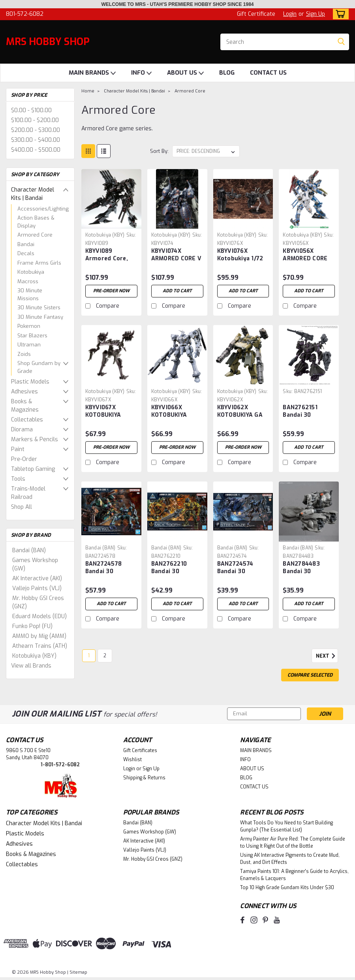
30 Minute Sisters (39, 308)
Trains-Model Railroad (28, 493)
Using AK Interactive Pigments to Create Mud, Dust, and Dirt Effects (290, 859)
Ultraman (29, 345)
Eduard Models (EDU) (39, 616)
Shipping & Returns (144, 778)
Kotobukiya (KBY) (34, 656)
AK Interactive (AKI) (37, 578)
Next (327, 656)
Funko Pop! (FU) (32, 626)
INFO (141, 73)
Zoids (24, 354)
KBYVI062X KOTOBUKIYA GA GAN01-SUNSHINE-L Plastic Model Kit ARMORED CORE (243, 412)
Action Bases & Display (36, 222)
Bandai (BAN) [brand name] (100, 548)
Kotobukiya (31, 272)
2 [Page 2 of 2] (105, 656)
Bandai (26, 244)
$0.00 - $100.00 (31, 110)
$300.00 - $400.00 (36, 140)
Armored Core (35, 235)
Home (88, 91)
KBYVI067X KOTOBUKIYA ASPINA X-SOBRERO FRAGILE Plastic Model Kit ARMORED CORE (111, 412)
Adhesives (24, 392)
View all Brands (31, 666)
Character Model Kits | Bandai (33, 194)
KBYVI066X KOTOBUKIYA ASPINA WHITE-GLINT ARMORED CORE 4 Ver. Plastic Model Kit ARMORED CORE (176, 412)
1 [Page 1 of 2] (89, 656)
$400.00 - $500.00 (36, 150)
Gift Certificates (140, 751)
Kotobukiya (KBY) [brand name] (105, 235)
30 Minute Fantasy (40, 317)
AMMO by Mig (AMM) (39, 636)
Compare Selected (310, 675)
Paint (18, 449)
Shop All (22, 507)
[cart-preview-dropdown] (339, 14)
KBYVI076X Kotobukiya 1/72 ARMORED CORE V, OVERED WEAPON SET (243, 255)
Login (290, 14)
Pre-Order (24, 459)
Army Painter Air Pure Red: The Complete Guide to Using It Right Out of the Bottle (293, 843)
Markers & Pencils (35, 439)
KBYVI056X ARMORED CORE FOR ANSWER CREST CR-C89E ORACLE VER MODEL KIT (305, 255)
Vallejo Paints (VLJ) (37, 588)
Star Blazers (32, 336)
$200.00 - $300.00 (36, 130)
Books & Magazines (25, 406)
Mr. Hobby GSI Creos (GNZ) (38, 602)
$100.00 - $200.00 (35, 120)
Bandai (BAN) (29, 550)
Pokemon (29, 326)
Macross (28, 281)
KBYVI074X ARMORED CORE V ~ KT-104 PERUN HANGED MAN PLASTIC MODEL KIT (177, 255)
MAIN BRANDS (92, 73)
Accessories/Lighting (43, 209)
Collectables (27, 420)
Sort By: (159, 151)
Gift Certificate (256, 14)
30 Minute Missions (30, 294)
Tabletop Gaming (33, 469)
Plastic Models (30, 382)
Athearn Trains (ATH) (40, 646)
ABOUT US (185, 73)
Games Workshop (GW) (35, 564)
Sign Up (316, 14)
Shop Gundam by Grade (39, 367)
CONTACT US (268, 73)
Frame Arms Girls (39, 263)
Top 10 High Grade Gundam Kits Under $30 (287, 888)
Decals (26, 253)
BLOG (227, 73)
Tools (18, 479)
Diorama (22, 430)
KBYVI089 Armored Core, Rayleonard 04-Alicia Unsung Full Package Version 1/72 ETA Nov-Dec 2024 (110, 255)
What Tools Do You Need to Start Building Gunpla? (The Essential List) (286, 826)
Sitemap (78, 972)
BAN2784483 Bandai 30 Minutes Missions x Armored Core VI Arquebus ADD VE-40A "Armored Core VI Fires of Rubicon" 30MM (308, 568)
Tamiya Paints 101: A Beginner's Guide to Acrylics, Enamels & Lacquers (294, 875)
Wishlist (132, 760)
